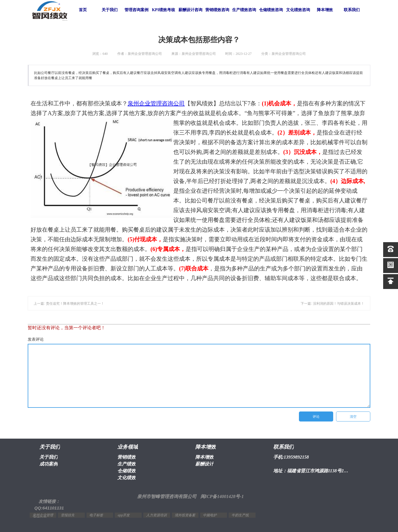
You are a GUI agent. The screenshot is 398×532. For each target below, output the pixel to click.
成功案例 (49, 464)
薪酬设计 (204, 464)
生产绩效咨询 (244, 10)
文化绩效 (126, 478)
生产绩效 (126, 464)
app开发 (124, 515)
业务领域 (128, 447)
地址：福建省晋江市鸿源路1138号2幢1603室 (312, 471)
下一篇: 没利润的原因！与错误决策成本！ (332, 304)
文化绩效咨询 (298, 10)
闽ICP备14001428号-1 (222, 496)
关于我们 (110, 10)
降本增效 (325, 10)
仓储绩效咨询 (271, 10)
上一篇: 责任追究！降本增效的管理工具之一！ (69, 304)
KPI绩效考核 (163, 10)
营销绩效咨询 (217, 10)
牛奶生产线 (240, 515)
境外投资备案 (185, 515)
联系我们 (352, 10)
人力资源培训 (156, 515)
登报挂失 (68, 515)
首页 (83, 10)
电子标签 (96, 515)
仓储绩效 (126, 471)
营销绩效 (126, 457)
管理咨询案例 (136, 10)
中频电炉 (210, 515)
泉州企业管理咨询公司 (156, 103)
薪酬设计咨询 (190, 10)
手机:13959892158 (291, 457)
